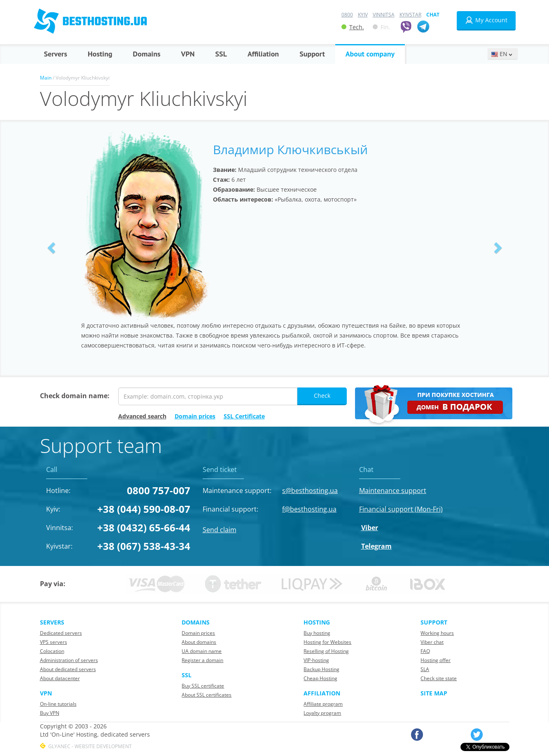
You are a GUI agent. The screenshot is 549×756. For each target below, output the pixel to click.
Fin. (382, 27)
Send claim (220, 530)
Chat (433, 15)
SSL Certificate (244, 416)
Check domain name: (75, 396)
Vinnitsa (384, 15)
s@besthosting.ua (310, 491)
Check (322, 396)
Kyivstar (410, 15)
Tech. (353, 27)
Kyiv (363, 15)
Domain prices (195, 416)
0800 (347, 15)
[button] (50, 245)
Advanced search (142, 416)
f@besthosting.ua (309, 509)
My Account (486, 20)
